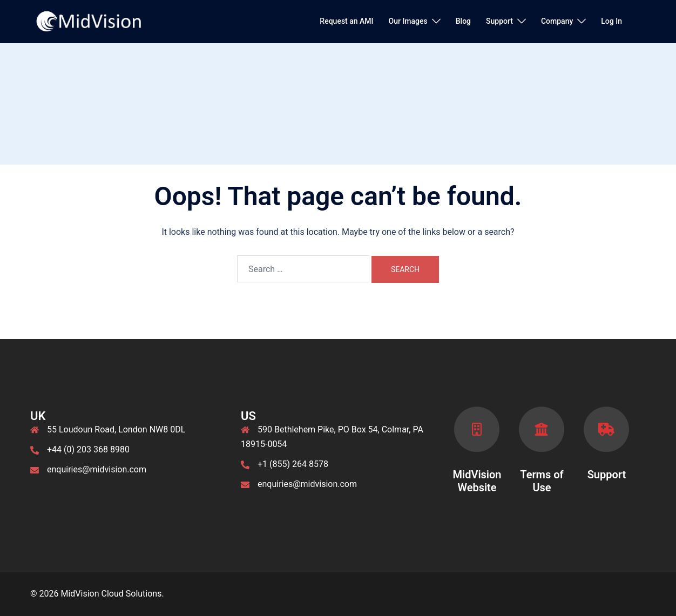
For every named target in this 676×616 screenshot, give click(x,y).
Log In (611, 21)
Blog (463, 21)
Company (557, 21)
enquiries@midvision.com (97, 469)
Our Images (408, 21)
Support (499, 21)
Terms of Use (542, 481)
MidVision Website (477, 481)
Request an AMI (346, 21)
